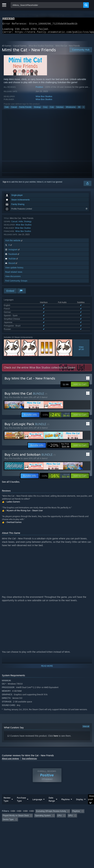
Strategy (37, 109)
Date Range (52, 794)
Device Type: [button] (8, 814)
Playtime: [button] (76, 806)
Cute (52, 109)
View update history (14, 269)
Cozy (45, 109)
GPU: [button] (71, 810)
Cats (7, 109)
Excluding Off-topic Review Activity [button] (51, 806)
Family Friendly (25, 109)
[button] (80, 379)
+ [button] (83, 109)
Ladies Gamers (13, 497)
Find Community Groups (16, 283)
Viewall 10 (81, 343)
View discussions (13, 278)
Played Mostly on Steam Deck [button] (16, 810)
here (56, 731)
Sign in (6, 184)
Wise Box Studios (44, 98)
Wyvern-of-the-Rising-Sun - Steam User (25, 505)
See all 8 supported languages (17, 325)
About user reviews (10, 753)
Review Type (7, 794)
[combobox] (47, 5)
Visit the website (14, 242)
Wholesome (71, 109)
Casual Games (20, 48)
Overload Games (14, 517)
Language (37, 794)
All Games (7, 48)
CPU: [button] (60, 810)
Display (80, 794)
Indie (21, 223)
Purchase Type (21, 794)
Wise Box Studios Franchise (41, 48)
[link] (56, 410)
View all (86, 721)
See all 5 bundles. (11, 477)
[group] (47, 810)
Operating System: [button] (43, 810)
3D (79, 109)
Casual (14, 109)
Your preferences (29, 753)
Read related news (14, 274)
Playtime (65, 794)
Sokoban (60, 109)
